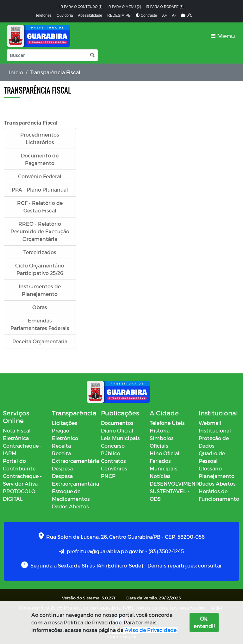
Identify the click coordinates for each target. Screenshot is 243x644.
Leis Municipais (120, 438)
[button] (92, 55)
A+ (164, 15)
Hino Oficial (165, 453)
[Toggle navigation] (223, 36)
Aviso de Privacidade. (151, 630)
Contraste (146, 15)
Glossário (210, 468)
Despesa (62, 468)
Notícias (160, 476)
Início (16, 72)
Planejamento (217, 476)
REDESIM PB (119, 15)
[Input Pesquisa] (47, 55)
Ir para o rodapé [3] (165, 7)
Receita (61, 446)
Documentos (117, 423)
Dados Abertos (70, 506)
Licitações (65, 423)
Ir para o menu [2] (124, 7)
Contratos (113, 461)
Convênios (114, 468)
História (160, 430)
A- (174, 15)
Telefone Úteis (167, 423)
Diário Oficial (117, 430)
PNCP (108, 476)
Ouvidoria (65, 15)
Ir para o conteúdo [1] (81, 7)
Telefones (44, 15)
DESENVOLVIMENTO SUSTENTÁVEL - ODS (176, 491)
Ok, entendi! (204, 622)
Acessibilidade (90, 15)
